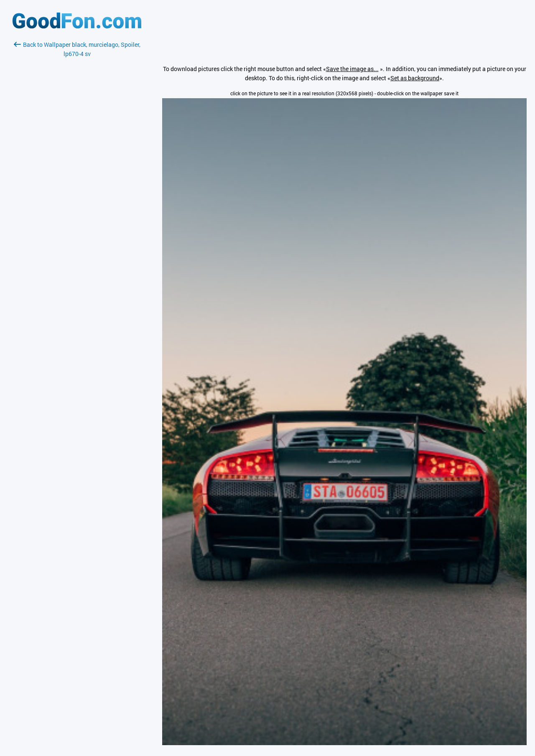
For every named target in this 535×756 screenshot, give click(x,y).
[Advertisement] (77, 158)
